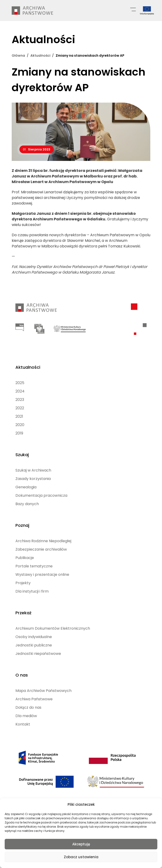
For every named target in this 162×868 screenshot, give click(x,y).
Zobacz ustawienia (81, 857)
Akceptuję (81, 844)
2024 (20, 391)
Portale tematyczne (34, 566)
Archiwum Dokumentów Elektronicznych (53, 628)
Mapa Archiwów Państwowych (43, 691)
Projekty (23, 583)
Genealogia (26, 487)
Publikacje (25, 558)
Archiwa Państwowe (34, 699)
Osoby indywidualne (34, 637)
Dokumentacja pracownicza (41, 495)
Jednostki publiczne (34, 645)
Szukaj (22, 455)
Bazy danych (27, 504)
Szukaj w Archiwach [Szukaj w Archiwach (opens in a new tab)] (33, 470)
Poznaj (22, 525)
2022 (20, 408)
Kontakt (23, 724)
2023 (20, 400)
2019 (19, 433)
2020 (20, 425)
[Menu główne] (133, 9)
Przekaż (23, 613)
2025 (20, 383)
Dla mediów (26, 716)
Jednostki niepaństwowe (38, 654)
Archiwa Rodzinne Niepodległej (43, 541)
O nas (22, 675)
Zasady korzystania (33, 479)
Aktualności (28, 367)
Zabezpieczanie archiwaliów (41, 549)
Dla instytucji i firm (32, 591)
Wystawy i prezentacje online (42, 575)
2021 (19, 416)
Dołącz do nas (28, 707)
